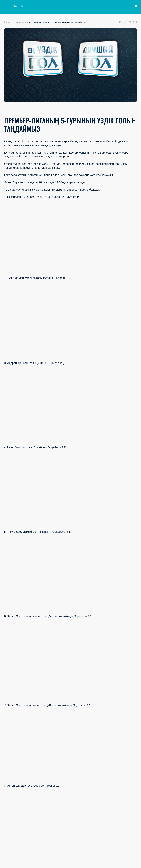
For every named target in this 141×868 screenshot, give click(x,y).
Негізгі (7, 22)
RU (21, 7)
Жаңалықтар (21, 22)
